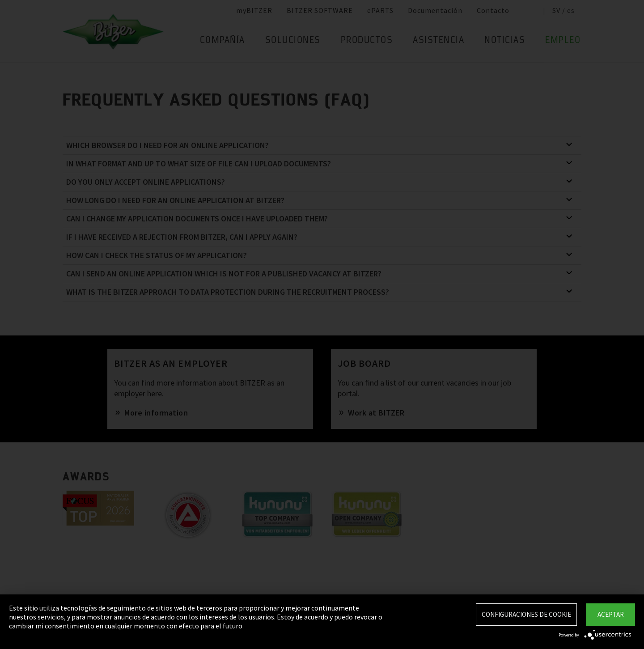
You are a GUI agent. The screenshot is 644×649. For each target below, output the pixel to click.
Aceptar (611, 614)
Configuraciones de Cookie (526, 614)
